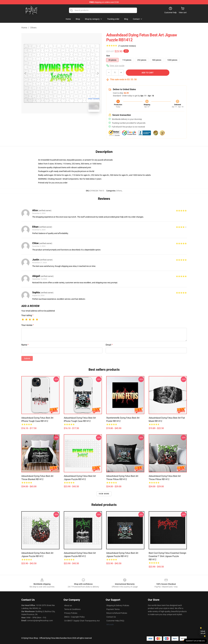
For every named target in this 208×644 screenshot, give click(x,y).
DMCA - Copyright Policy (74, 617)
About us (68, 605)
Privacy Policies (71, 613)
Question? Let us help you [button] (195, 641)
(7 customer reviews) (127, 46)
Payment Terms (113, 609)
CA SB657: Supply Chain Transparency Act (82, 621)
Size (108, 56)
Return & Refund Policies (117, 613)
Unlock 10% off (203, 632)
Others (33, 28)
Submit (27, 358)
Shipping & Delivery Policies (118, 605)
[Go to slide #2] (69, 120)
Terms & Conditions (72, 609)
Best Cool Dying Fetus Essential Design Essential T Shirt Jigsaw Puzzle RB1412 (167, 556)
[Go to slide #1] (55, 120)
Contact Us (111, 617)
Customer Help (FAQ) (115, 621)
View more (104, 494)
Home (24, 28)
